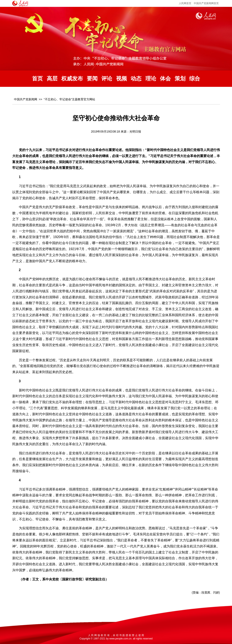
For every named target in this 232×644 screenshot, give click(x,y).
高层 (52, 79)
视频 (122, 79)
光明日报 (135, 132)
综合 (195, 79)
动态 (136, 79)
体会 (165, 79)
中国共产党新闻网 (26, 99)
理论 (151, 79)
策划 (180, 79)
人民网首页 (185, 3)
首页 (37, 79)
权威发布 (72, 79)
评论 (107, 79)
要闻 (92, 79)
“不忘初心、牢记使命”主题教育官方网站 (69, 99)
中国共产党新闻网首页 (206, 3)
